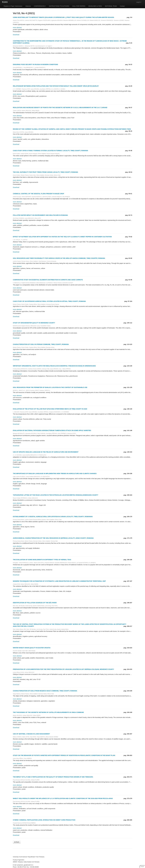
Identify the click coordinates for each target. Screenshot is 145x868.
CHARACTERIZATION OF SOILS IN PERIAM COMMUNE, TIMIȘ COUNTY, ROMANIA (41, 344)
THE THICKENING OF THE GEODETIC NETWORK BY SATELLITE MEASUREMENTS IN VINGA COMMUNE (48, 712)
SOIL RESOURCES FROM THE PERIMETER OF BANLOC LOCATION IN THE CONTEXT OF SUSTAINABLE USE (50, 387)
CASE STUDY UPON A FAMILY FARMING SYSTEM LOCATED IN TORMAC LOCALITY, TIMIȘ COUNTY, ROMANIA (51, 151)
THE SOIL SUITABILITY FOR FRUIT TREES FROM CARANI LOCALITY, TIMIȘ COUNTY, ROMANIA (45, 172)
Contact (122, 6)
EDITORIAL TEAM (111, 6)
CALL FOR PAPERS (79, 6)
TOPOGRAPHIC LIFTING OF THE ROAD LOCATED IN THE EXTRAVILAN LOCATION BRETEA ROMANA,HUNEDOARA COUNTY (56, 495)
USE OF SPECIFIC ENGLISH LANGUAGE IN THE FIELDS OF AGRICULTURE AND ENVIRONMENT (46, 452)
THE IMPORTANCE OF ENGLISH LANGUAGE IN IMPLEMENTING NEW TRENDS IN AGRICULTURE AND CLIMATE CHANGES (55, 474)
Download (16, 35)
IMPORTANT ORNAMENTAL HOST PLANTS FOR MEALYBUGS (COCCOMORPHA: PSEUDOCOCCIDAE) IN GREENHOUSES (54, 366)
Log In (139, 2)
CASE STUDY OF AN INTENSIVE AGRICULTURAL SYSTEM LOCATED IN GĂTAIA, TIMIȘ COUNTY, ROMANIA (49, 301)
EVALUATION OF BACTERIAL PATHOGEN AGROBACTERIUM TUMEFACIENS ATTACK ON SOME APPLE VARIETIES (52, 430)
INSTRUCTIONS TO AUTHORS (59, 6)
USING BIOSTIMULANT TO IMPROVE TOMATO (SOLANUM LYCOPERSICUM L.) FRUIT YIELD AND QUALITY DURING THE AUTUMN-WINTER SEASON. (64, 17)
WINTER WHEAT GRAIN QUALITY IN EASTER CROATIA (32, 648)
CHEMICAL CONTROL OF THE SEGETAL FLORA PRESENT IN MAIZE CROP (39, 194)
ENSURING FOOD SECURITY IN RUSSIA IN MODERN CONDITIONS (36, 64)
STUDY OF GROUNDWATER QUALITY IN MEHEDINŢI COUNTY (34, 323)
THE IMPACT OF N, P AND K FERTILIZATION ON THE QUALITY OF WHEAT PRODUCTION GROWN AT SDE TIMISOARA (53, 777)
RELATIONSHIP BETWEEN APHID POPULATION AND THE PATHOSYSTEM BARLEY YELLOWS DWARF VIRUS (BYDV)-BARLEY (56, 86)
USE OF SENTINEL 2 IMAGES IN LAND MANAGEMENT (31, 734)
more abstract (17, 28)
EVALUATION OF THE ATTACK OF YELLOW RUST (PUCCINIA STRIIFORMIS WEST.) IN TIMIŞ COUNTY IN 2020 (50, 409)
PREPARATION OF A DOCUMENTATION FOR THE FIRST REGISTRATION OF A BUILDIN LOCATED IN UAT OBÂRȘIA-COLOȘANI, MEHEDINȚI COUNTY (63, 669)
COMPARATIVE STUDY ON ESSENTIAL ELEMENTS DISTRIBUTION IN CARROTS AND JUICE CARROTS (48, 280)
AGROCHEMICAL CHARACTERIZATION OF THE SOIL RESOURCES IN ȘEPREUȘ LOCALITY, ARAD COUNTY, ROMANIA (53, 538)
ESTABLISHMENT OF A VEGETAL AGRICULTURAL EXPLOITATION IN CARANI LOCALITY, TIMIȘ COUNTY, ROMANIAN (53, 517)
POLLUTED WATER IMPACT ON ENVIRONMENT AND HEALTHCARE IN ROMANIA (40, 215)
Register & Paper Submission (13, 6)
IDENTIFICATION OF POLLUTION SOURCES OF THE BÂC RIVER (35, 603)
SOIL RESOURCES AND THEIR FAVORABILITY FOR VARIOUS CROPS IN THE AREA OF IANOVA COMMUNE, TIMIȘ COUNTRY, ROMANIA (59, 258)
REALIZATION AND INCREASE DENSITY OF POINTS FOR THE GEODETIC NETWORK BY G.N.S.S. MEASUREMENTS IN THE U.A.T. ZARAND (60, 108)
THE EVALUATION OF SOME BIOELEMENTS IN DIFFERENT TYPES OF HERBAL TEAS (42, 560)
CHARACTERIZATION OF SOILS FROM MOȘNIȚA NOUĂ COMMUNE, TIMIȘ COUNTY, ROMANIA (45, 691)
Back (17, 842)
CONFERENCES (40, 6)
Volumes (28, 6)
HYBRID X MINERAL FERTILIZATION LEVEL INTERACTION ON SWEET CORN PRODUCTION (44, 820)
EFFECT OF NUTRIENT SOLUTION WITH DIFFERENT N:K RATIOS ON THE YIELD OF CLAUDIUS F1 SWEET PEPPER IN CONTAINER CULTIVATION (62, 237)
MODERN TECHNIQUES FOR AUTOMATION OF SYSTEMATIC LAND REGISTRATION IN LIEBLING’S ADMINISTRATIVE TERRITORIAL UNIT (59, 581)
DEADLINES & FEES (95, 6)
